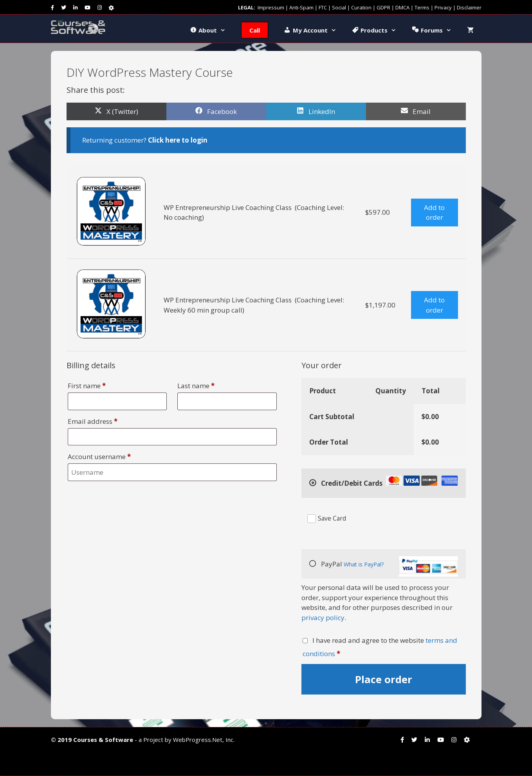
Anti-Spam (301, 7)
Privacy (443, 7)
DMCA (402, 7)
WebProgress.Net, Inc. (204, 740)
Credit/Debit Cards (389, 482)
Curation (361, 7)
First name (87, 386)
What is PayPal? (364, 564)
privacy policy (323, 618)
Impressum (271, 7)
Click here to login (178, 140)
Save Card (332, 518)
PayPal (389, 566)
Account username (99, 457)
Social (339, 7)
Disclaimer (469, 7)
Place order (384, 679)
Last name (196, 386)
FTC (323, 7)
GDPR (383, 7)
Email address (93, 421)
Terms (422, 7)
